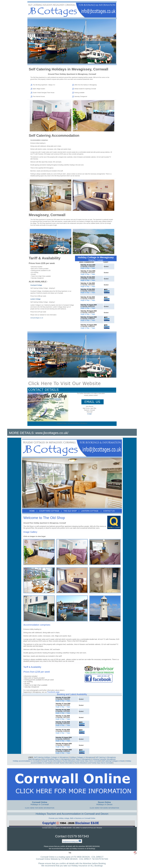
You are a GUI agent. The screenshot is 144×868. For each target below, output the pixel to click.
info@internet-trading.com (72, 842)
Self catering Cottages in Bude (113, 761)
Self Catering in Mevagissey (106, 757)
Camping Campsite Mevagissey (104, 759)
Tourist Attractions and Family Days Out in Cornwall (81, 761)
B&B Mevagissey (35, 759)
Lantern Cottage (35, 299)
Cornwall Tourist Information (51, 761)
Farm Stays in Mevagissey (81, 759)
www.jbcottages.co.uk (37, 318)
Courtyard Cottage (36, 285)
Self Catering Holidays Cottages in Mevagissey (51, 757)
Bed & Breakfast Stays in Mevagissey (56, 759)
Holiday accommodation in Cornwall (26, 761)
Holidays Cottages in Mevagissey (82, 757)
